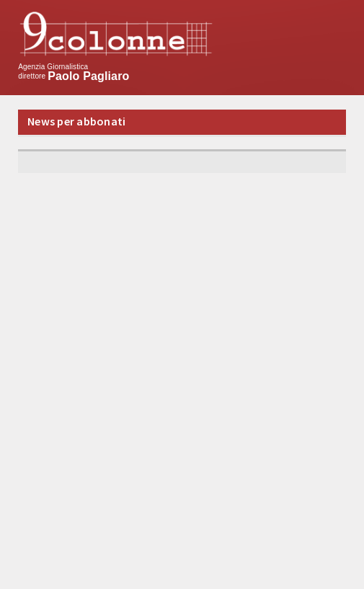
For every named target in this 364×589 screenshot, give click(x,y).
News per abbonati (76, 121)
